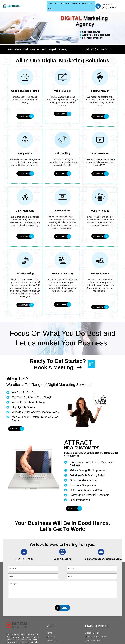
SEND (61, 605)
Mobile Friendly (92, 641)
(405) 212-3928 (115, 6)
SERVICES (46, 5)
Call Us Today (114, 3)
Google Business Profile (96, 633)
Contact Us (51, 637)
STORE (55, 5)
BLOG (84, 5)
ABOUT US (64, 5)
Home (49, 629)
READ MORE (26, 113)
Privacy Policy (53, 641)
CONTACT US (74, 5)
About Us (51, 633)
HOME (38, 5)
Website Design (92, 629)
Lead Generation (93, 637)
